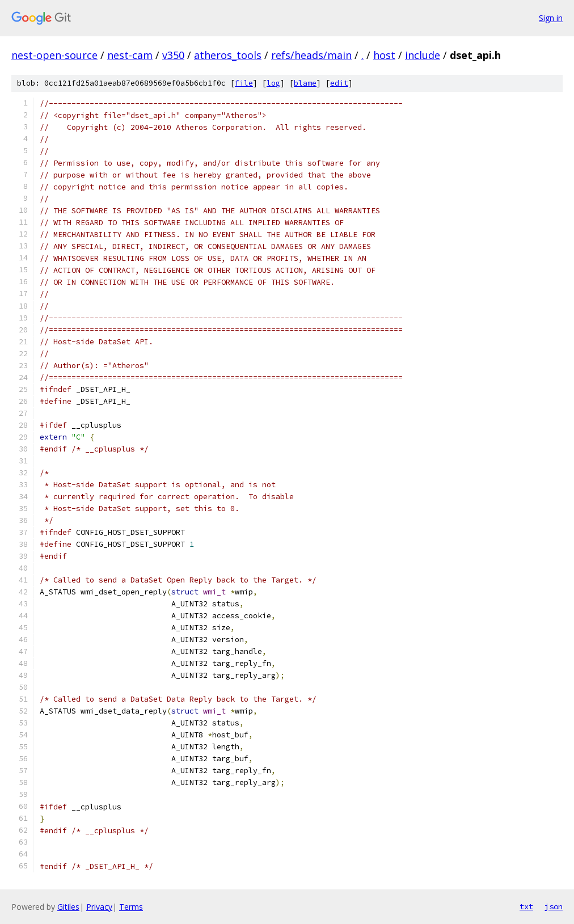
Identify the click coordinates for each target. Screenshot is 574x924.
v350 (173, 55)
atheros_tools (228, 55)
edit (339, 83)
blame (305, 83)
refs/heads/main (311, 55)
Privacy (99, 907)
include (423, 55)
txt (526, 906)
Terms (131, 907)
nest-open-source (54, 55)
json (554, 906)
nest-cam (130, 55)
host (384, 55)
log (273, 83)
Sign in (551, 18)
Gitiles (68, 907)
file (244, 83)
